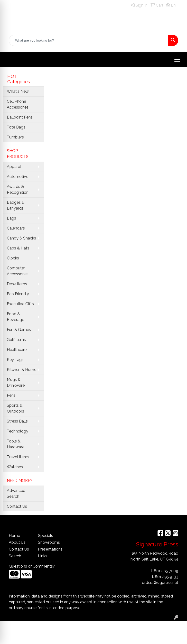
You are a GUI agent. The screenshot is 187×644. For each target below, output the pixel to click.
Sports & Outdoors (15, 408)
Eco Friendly (18, 294)
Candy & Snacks (21, 238)
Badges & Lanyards (16, 205)
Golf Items (16, 340)
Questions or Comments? (32, 566)
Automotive (18, 177)
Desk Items (17, 284)
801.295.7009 (166, 571)
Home (14, 536)
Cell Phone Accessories (18, 104)
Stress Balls (17, 421)
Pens (11, 395)
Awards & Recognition (18, 189)
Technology (18, 431)
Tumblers (15, 137)
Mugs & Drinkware (16, 382)
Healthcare (17, 350)
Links (43, 556)
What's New (18, 91)
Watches (15, 467)
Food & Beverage (15, 317)
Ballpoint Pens (20, 117)
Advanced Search (16, 493)
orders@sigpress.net (160, 583)
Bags (11, 218)
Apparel (14, 167)
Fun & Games (19, 330)
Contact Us (17, 506)
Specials (46, 536)
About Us (17, 542)
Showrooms (49, 542)
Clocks (13, 258)
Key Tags (15, 360)
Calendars (16, 228)
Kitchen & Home (22, 370)
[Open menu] (177, 60)
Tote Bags (16, 127)
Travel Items (18, 457)
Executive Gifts (20, 304)
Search (15, 556)
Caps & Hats (18, 248)
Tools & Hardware (16, 444)
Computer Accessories (18, 271)
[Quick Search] (88, 40)
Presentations (50, 549)
